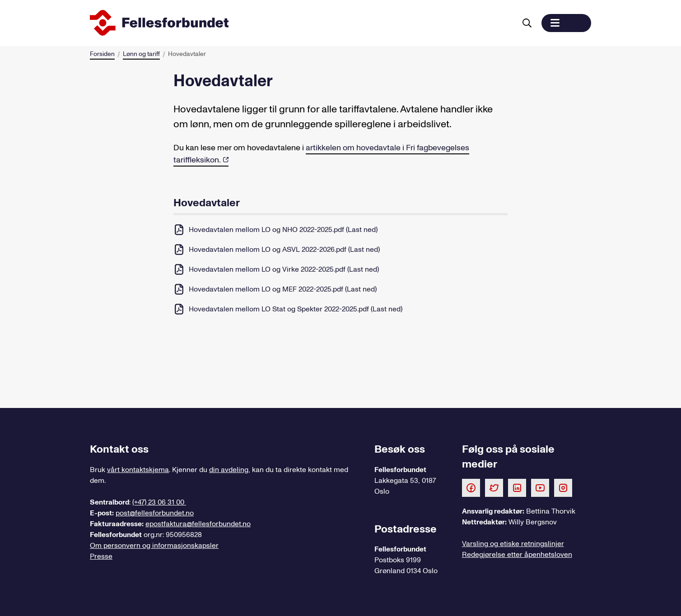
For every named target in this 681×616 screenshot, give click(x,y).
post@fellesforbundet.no (155, 513)
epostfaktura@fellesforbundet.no (198, 524)
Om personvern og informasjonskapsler (154, 546)
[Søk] (527, 23)
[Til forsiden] (301, 23)
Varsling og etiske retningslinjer (513, 544)
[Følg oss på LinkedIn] (517, 487)
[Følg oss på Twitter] (494, 487)
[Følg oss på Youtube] (540, 487)
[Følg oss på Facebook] (471, 487)
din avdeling (229, 470)
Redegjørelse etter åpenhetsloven (517, 555)
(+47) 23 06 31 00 (159, 502)
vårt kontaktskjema (138, 470)
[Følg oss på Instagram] (563, 487)
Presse (101, 556)
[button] (566, 23)
